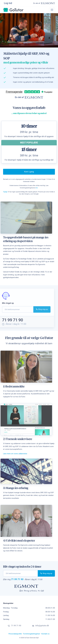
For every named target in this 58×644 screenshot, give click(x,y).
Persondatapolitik (14, 635)
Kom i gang (29, 172)
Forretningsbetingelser (32, 635)
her (37, 188)
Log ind (8, 3)
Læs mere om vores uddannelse (16, 455)
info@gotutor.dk (41, 627)
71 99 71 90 (18, 580)
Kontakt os (46, 635)
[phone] (20, 574)
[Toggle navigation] (52, 10)
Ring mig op (33, 310)
